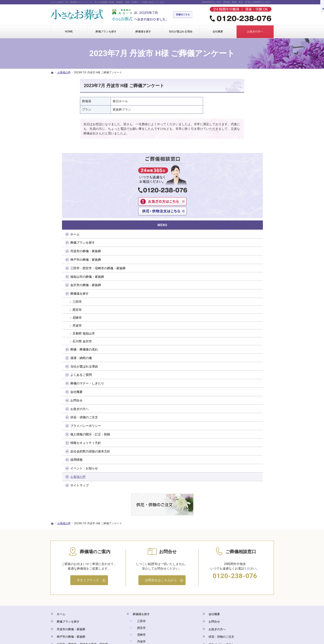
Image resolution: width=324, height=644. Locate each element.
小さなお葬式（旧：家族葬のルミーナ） (130, 623)
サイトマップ (239, 415)
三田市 (236, 231)
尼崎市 (236, 247)
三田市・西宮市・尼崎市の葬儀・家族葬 (250, 196)
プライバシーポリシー (245, 355)
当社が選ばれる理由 (243, 296)
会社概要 (236, 321)
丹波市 (236, 255)
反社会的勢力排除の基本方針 (250, 381)
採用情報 (236, 389)
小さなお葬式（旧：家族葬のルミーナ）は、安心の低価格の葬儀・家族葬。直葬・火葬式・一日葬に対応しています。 (108, 2)
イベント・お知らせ (243, 398)
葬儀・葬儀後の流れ (243, 279)
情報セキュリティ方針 (245, 372)
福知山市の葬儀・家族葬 (246, 206)
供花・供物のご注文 (243, 347)
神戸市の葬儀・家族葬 (245, 185)
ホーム (234, 160)
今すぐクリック (88, 509)
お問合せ (236, 330)
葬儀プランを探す (242, 168)
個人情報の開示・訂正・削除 (250, 364)
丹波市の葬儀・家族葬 (245, 177)
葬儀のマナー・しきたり (246, 313)
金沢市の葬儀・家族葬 (245, 215)
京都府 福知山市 (243, 263)
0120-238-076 (235, 504)
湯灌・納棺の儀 (240, 287)
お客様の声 (237, 406)
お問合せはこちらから (161, 509)
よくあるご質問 (240, 304)
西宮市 (236, 239)
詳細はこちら (184, 15)
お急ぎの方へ (239, 338)
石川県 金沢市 (241, 271)
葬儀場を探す (239, 223)
